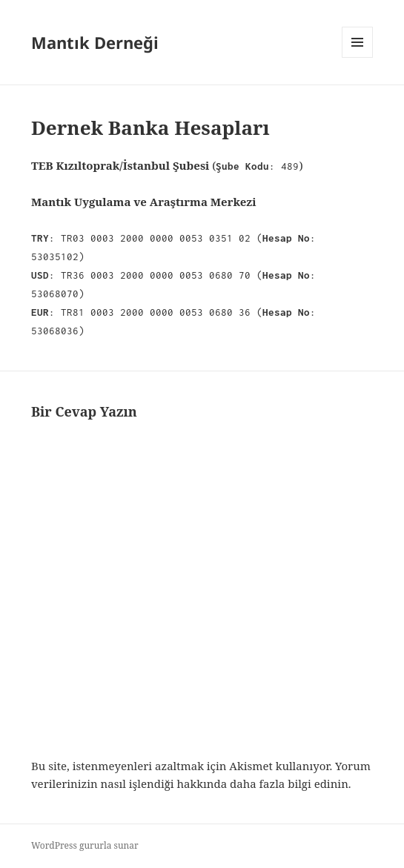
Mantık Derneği (95, 42)
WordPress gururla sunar (85, 845)
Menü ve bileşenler (358, 57)
